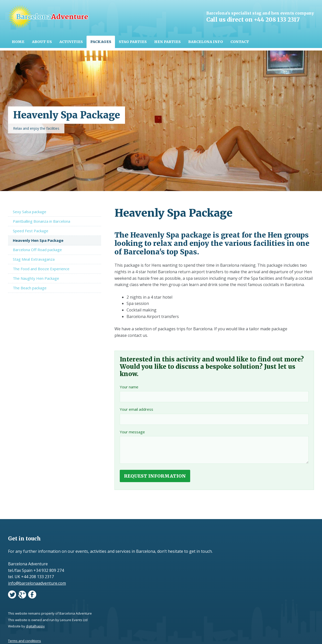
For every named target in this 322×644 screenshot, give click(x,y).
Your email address (136, 409)
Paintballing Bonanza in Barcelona (42, 221)
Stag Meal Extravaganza (34, 259)
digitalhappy (35, 626)
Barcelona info (206, 42)
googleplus (22, 595)
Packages (101, 42)
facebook (32, 595)
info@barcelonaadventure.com (37, 583)
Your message (132, 432)
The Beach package (30, 288)
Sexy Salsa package (30, 212)
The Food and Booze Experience (41, 269)
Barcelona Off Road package (37, 250)
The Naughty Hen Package (36, 278)
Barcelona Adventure (48, 17)
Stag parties (133, 42)
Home (18, 42)
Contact (240, 42)
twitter (12, 595)
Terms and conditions (25, 641)
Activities (71, 42)
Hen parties (167, 42)
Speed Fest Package (31, 231)
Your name (129, 387)
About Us (42, 42)
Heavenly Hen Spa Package (38, 240)
